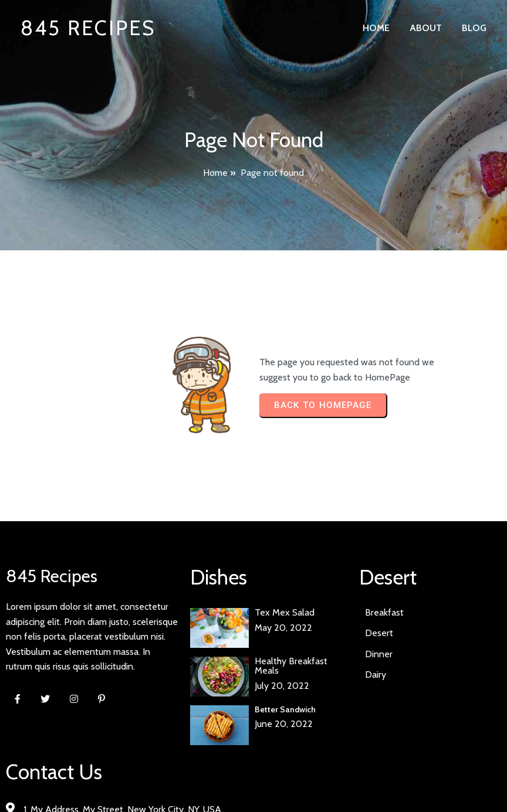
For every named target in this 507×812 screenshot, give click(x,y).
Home (215, 173)
